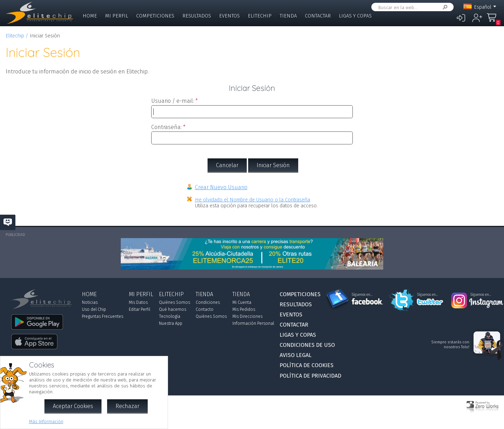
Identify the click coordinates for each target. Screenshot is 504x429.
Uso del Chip (94, 309)
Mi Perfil (117, 16)
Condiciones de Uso (307, 345)
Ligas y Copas (355, 16)
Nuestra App (171, 323)
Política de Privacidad (310, 376)
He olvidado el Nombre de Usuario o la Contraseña (253, 200)
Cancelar (227, 165)
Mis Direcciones (247, 316)
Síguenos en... (362, 295)
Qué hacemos (173, 309)
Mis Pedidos (244, 309)
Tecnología (170, 316)
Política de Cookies (307, 365)
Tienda (288, 16)
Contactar (318, 16)
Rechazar (127, 406)
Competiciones (155, 16)
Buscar (444, 7)
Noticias (90, 302)
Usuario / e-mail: (173, 101)
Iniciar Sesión (273, 165)
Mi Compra (493, 21)
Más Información (46, 421)
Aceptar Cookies (73, 406)
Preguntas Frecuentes (103, 316)
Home (90, 16)
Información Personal (253, 323)
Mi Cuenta (242, 302)
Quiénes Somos (174, 302)
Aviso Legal (296, 355)
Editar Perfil (139, 309)
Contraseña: (166, 127)
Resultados (197, 16)
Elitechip (260, 16)
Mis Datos (138, 302)
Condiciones (208, 302)
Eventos (229, 16)
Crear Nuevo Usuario (221, 187)
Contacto (205, 309)
